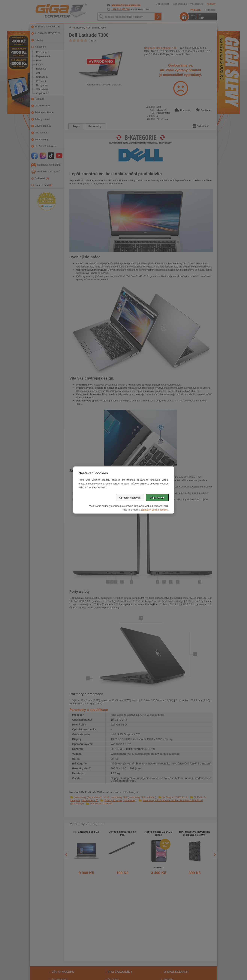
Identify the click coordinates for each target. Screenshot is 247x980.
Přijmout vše (157, 497)
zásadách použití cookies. (155, 510)
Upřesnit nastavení (130, 498)
